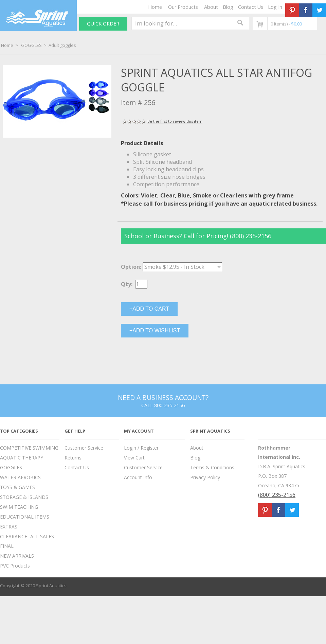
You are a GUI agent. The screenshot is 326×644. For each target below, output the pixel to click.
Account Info (138, 477)
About (211, 7)
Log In (275, 7)
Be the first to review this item (175, 121)
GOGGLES (31, 45)
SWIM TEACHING (19, 507)
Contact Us (251, 7)
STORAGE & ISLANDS (24, 497)
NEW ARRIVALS (17, 556)
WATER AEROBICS (20, 477)
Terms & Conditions (212, 467)
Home (155, 7)
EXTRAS (9, 527)
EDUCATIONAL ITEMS (25, 517)
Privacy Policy (205, 477)
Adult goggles (62, 45)
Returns (73, 458)
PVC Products (15, 566)
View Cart (134, 458)
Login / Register (141, 448)
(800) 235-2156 (277, 495)
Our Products (183, 7)
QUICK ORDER (103, 24)
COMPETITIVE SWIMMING (29, 448)
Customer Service (84, 448)
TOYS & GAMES (17, 487)
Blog (228, 7)
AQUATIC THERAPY (22, 458)
